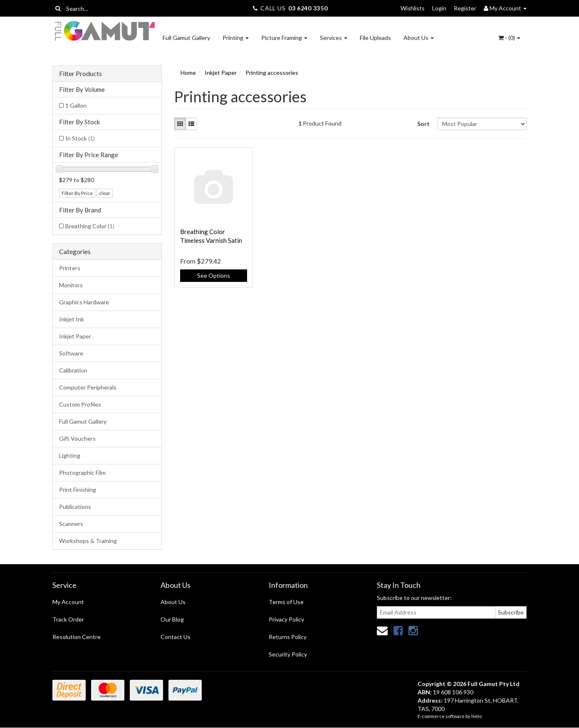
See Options (214, 275)
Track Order (68, 619)
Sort (423, 124)
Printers (70, 268)
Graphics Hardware (84, 302)
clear (105, 193)
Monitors (71, 285)
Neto (476, 716)
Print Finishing (78, 490)
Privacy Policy (286, 619)
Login (439, 8)
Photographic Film (82, 473)
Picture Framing (284, 38)
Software (71, 353)
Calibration (73, 370)
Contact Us (176, 637)
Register (465, 8)
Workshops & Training (88, 541)
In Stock (80, 138)
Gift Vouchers (77, 438)
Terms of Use (286, 602)
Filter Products (80, 74)
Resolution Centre (77, 637)
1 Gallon (76, 105)
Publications (75, 507)
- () (509, 38)
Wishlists (413, 8)
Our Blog (172, 619)
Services (334, 38)
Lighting (70, 455)
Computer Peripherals (88, 387)
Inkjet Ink (72, 319)
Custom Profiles (80, 404)
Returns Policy (288, 637)
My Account (68, 602)
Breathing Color (90, 226)
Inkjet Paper (75, 336)
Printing (236, 38)
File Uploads (375, 38)
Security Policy (288, 654)
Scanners (71, 524)
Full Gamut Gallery (186, 38)
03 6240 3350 (308, 8)
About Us (419, 38)
